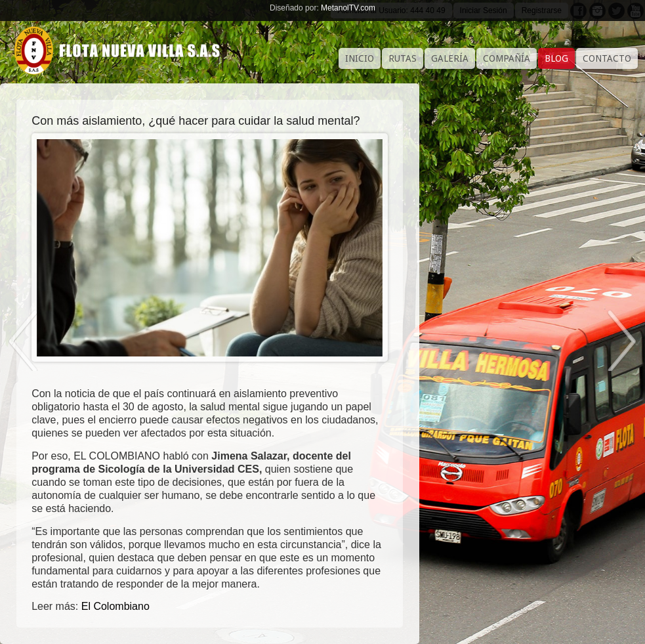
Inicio (360, 58)
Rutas (403, 58)
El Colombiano (115, 606)
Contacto (607, 58)
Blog (556, 58)
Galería (450, 58)
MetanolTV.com (348, 8)
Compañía (507, 58)
